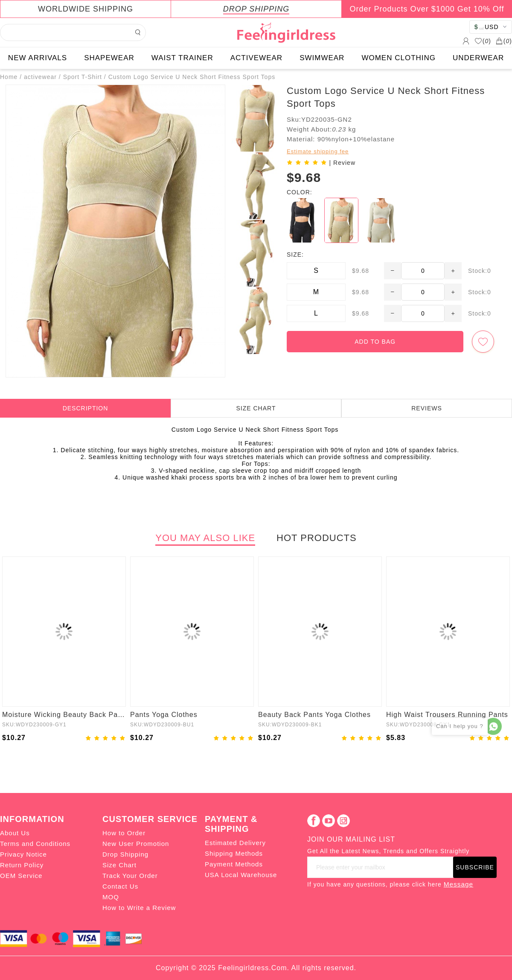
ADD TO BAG (375, 342)
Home (9, 77)
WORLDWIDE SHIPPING (86, 9)
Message (458, 884)
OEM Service (21, 876)
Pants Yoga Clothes (164, 715)
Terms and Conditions (35, 844)
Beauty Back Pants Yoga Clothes (314, 715)
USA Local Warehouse (241, 875)
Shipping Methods (234, 853)
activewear (40, 77)
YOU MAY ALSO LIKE (205, 538)
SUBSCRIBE (475, 867)
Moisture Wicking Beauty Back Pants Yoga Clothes (64, 715)
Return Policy (22, 865)
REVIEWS (427, 408)
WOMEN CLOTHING (399, 58)
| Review (342, 163)
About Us (15, 833)
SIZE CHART (256, 408)
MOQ (111, 897)
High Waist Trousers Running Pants (447, 715)
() (483, 41)
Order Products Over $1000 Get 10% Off (427, 9)
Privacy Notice (23, 854)
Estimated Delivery (235, 843)
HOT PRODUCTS (317, 538)
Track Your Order (130, 876)
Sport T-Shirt (83, 77)
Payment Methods (234, 864)
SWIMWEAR (322, 58)
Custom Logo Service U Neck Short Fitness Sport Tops (192, 77)
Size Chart (119, 865)
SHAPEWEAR (109, 58)
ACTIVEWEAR (256, 58)
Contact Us (120, 886)
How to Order (124, 833)
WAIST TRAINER (182, 58)
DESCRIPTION (86, 408)
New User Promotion (136, 844)
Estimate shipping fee (318, 151)
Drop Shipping (125, 854)
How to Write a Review (139, 908)
